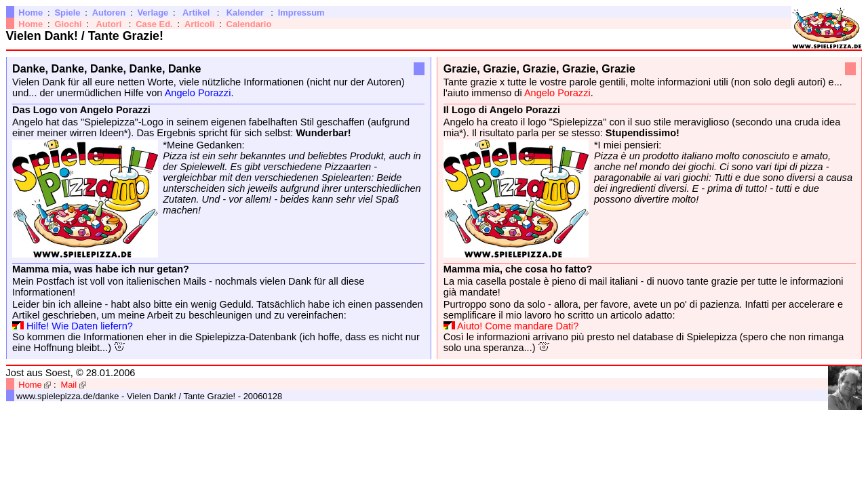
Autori (108, 24)
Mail (68, 385)
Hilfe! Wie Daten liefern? (80, 326)
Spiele (67, 13)
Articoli (199, 24)
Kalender (245, 13)
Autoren (109, 13)
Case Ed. (154, 24)
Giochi (68, 24)
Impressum (301, 13)
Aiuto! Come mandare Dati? (518, 326)
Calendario (249, 24)
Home (31, 13)
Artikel (196, 13)
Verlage (153, 13)
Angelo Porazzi (198, 93)
